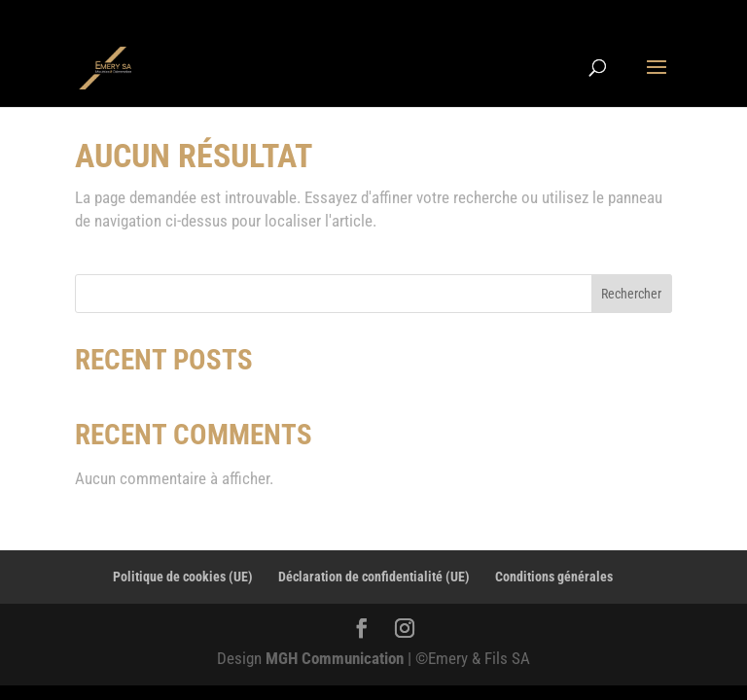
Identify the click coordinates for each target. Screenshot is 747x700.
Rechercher (631, 294)
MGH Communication (337, 658)
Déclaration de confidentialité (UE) (374, 577)
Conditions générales (554, 577)
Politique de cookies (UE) (183, 577)
